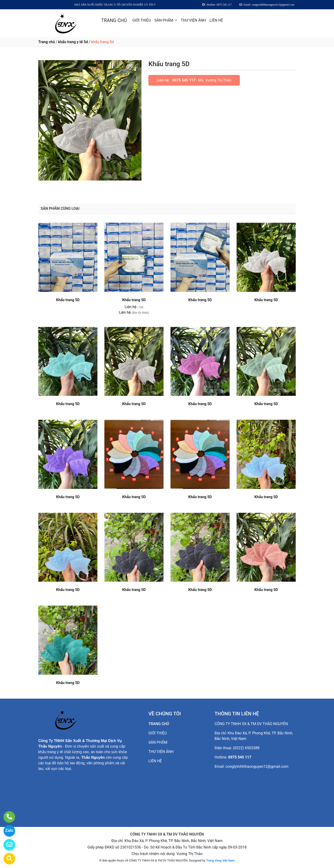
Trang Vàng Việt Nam (220, 860)
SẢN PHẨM (164, 20)
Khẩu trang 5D (68, 300)
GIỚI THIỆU (142, 20)
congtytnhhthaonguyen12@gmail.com (257, 766)
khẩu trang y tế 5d (73, 42)
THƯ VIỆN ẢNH (193, 20)
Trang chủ (47, 42)
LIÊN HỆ (216, 20)
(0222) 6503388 (246, 748)
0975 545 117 (184, 80)
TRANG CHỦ (114, 20)
